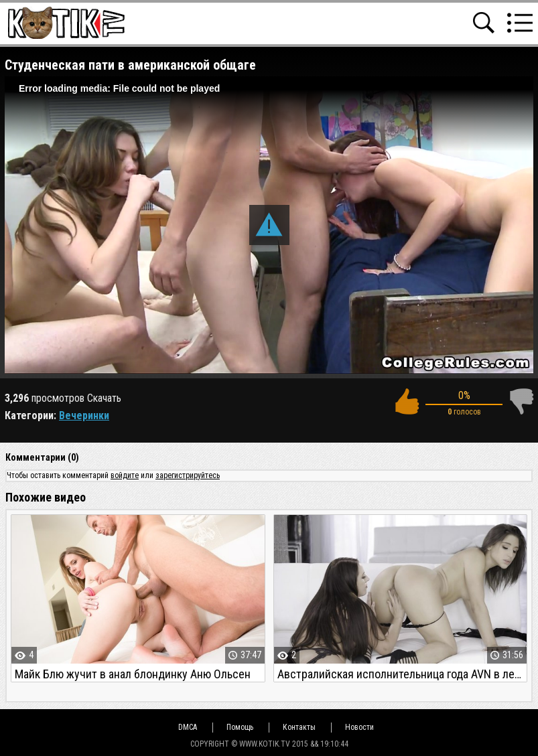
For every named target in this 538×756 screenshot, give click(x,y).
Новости (359, 727)
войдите (125, 475)
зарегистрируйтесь (188, 475)
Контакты (299, 727)
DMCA (188, 727)
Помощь (240, 727)
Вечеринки (84, 415)
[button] (269, 225)
